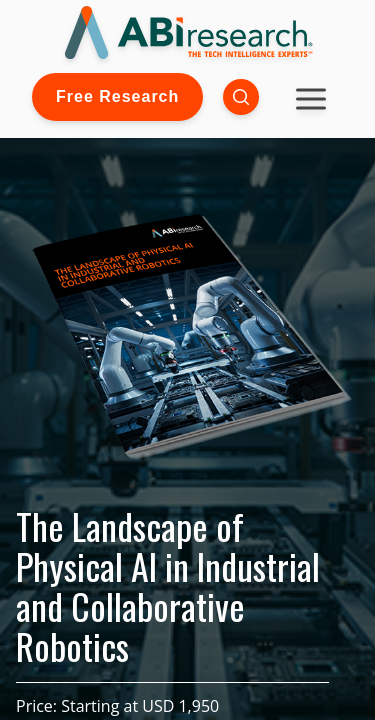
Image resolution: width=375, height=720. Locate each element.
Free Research (117, 96)
